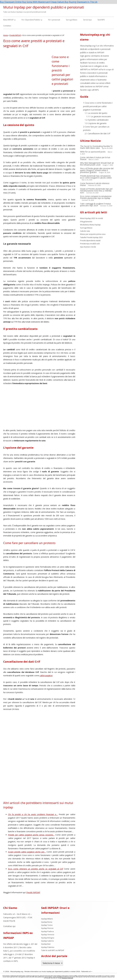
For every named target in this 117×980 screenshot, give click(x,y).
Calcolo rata (85, 231)
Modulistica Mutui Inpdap (90, 225)
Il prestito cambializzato (97, 120)
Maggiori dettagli (68, 978)
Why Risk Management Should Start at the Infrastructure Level (97, 164)
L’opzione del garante (96, 123)
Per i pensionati (54, 20)
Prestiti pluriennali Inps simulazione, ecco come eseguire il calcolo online (96, 177)
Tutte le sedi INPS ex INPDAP (53, 950)
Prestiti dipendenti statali (90, 240)
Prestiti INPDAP (15, 35)
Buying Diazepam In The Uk (83, 2)
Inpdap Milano (47, 919)
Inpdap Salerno (48, 941)
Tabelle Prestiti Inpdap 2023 (91, 237)
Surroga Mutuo (72, 20)
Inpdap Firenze (47, 928)
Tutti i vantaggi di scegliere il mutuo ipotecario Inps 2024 (96, 205)
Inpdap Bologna (48, 938)
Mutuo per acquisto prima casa (93, 234)
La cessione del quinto (96, 113)
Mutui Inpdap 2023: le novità (91, 218)
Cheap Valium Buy (59, 2)
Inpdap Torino (47, 925)
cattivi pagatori (46, 675)
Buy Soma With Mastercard (36, 2)
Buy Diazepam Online (11, 2)
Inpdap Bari (46, 944)
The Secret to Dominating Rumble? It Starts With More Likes (96, 147)
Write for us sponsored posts (93, 152)
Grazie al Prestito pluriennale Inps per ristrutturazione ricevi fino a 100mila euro (96, 191)
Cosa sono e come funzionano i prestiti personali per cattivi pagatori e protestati (98, 106)
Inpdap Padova (47, 931)
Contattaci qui (9, 926)
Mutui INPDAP (8, 20)
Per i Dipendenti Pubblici (31, 20)
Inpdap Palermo (48, 947)
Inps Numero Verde (88, 247)
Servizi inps (87, 20)
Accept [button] (60, 978)
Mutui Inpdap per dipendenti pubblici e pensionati (44, 7)
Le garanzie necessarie (99, 116)
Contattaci (7, 26)
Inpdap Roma (47, 922)
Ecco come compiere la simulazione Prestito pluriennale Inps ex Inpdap (96, 197)
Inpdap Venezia (48, 935)
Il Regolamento (86, 222)
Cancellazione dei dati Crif (97, 133)
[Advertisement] (27, 72)
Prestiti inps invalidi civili (90, 244)
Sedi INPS (101, 20)
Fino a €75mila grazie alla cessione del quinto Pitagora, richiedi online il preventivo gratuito (97, 170)
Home (6, 35)
